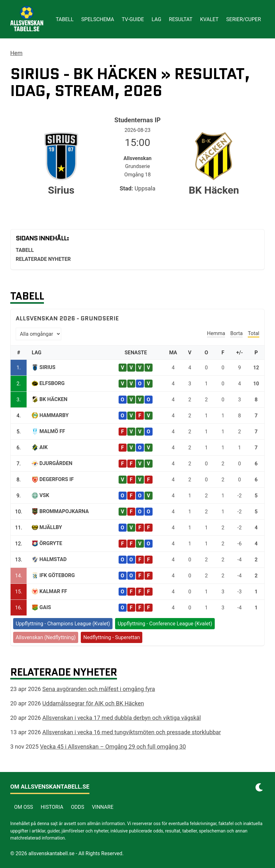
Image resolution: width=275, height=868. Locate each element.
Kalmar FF (53, 591)
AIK (44, 447)
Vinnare (103, 807)
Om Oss (24, 807)
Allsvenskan (137, 158)
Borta (236, 333)
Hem (16, 53)
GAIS (45, 607)
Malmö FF (52, 431)
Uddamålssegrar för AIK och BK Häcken (93, 703)
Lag (156, 19)
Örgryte (51, 543)
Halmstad (53, 559)
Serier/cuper (244, 19)
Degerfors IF (57, 479)
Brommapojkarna (64, 511)
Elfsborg (52, 383)
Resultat (181, 19)
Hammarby (54, 415)
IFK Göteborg (57, 575)
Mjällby (51, 527)
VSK (44, 495)
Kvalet (209, 19)
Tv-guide (133, 19)
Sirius (47, 367)
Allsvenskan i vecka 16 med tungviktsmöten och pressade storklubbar (132, 732)
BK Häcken (53, 399)
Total (254, 333)
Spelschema (98, 19)
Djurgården (56, 463)
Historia (52, 807)
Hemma (216, 333)
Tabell (65, 19)
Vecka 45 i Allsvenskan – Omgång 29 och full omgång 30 (113, 747)
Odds (78, 807)
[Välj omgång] (38, 334)
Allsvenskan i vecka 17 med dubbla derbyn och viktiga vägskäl (122, 718)
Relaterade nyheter (43, 259)
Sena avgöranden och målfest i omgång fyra (99, 689)
